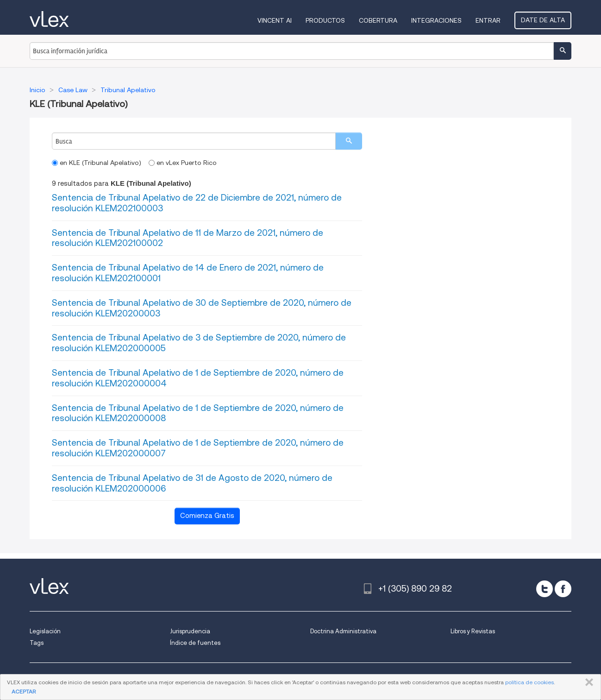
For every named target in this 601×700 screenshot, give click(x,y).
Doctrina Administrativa (343, 631)
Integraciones (436, 20)
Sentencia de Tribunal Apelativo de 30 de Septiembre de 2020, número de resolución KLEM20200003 (202, 308)
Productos (325, 20)
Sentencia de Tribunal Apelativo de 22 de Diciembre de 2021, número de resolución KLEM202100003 (197, 203)
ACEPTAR (24, 691)
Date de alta (543, 20)
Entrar (488, 20)
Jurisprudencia (190, 631)
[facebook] (563, 589)
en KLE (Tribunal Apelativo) (97, 163)
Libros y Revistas (473, 631)
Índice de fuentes (195, 643)
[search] (349, 141)
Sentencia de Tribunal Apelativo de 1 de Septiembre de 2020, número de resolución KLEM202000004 (198, 378)
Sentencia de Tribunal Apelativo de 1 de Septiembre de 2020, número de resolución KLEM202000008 (198, 413)
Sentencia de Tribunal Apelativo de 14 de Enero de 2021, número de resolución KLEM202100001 (188, 273)
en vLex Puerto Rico (183, 163)
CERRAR (587, 682)
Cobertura (378, 20)
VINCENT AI (275, 20)
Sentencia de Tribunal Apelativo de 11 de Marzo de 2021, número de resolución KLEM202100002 (188, 238)
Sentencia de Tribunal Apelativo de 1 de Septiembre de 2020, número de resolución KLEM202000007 (198, 448)
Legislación (45, 631)
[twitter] (545, 589)
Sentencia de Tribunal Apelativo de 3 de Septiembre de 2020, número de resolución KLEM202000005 (199, 343)
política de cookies (529, 682)
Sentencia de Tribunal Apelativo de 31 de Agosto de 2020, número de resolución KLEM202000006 (192, 483)
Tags (37, 643)
